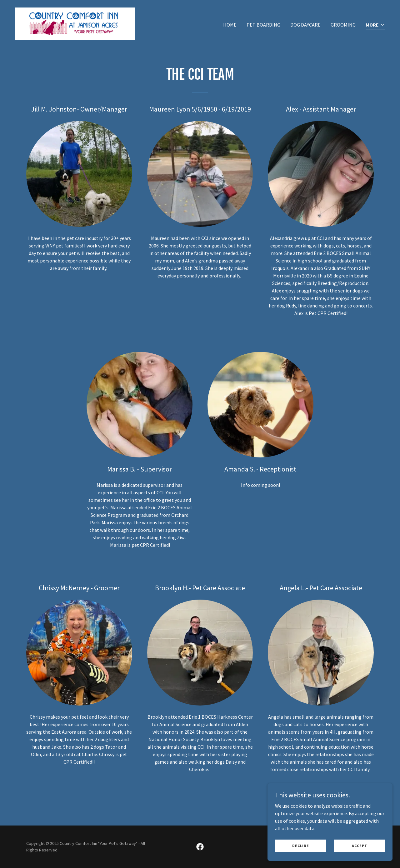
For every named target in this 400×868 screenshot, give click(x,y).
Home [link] (230, 25)
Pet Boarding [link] (263, 25)
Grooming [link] (343, 25)
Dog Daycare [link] (305, 25)
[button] (375, 25)
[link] (75, 23)
